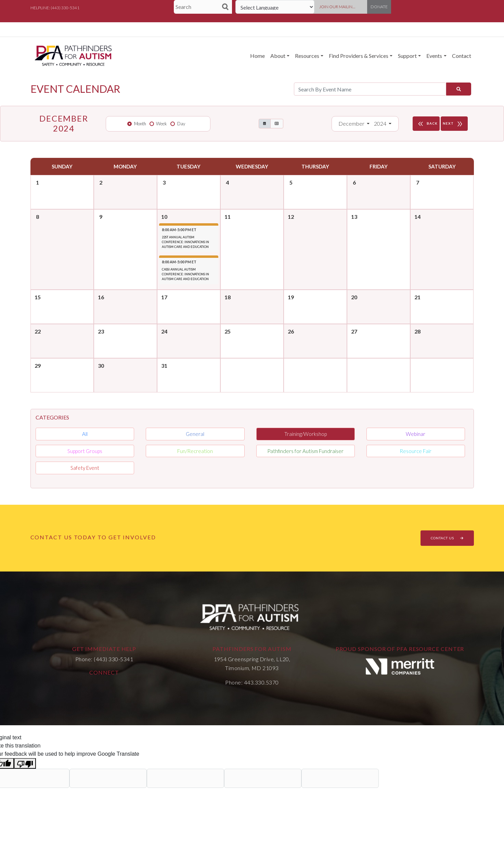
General (195, 434)
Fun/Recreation (195, 451)
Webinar (416, 434)
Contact (462, 56)
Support (407, 56)
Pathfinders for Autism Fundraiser (305, 451)
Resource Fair (416, 451)
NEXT (454, 124)
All (85, 434)
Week (161, 124)
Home (257, 56)
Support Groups (85, 451)
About (278, 56)
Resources (307, 56)
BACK (427, 124)
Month (140, 124)
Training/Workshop (306, 434)
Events (434, 56)
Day (181, 124)
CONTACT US (447, 538)
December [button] (352, 123)
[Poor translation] (25, 763)
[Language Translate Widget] (275, 7)
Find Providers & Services (359, 56)
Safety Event (85, 468)
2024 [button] (381, 123)
